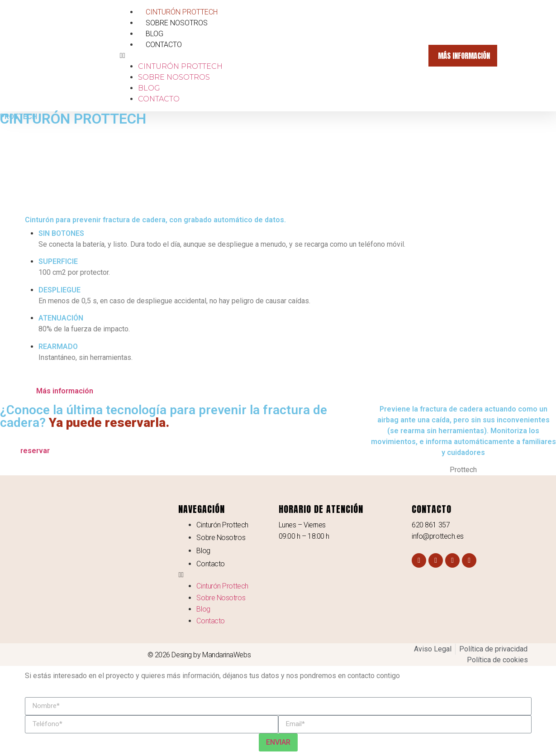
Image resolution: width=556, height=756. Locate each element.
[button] (270, 56)
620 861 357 (431, 525)
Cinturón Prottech (182, 12)
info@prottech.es (438, 536)
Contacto (164, 45)
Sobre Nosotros (177, 23)
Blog (154, 34)
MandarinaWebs (226, 655)
